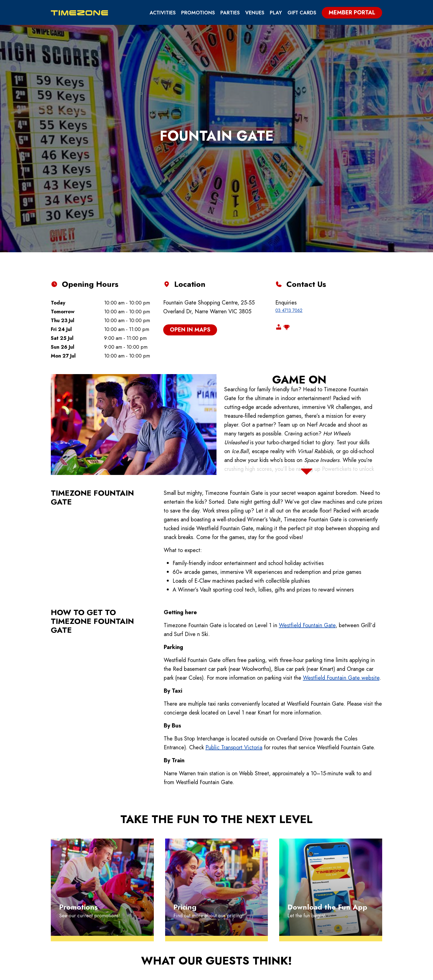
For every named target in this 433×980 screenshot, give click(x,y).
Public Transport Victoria (234, 631)
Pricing (240, 892)
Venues (255, 13)
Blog (281, 930)
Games (239, 911)
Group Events (294, 902)
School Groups (295, 911)
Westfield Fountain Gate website (341, 562)
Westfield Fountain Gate (307, 509)
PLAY (276, 13)
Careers (342, 920)
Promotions (198, 13)
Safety (340, 911)
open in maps (190, 214)
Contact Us (347, 930)
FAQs (338, 892)
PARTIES (230, 13)
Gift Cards (302, 13)
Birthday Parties (297, 892)
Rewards (242, 920)
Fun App (240, 930)
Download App (347, 973)
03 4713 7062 (289, 194)
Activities (163, 13)
